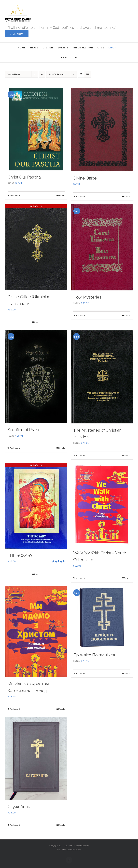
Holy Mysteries (87, 297)
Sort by (14, 74)
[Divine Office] (102, 130)
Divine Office (85, 178)
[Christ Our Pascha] (36, 129)
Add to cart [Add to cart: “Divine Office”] (81, 196)
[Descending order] (42, 74)
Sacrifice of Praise (24, 430)
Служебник (19, 807)
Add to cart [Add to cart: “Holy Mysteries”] (81, 315)
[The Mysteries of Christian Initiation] (102, 377)
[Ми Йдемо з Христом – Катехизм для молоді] (36, 631)
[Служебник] (36, 758)
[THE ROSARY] (36, 506)
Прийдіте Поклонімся (94, 655)
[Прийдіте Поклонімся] (102, 617)
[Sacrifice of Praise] (36, 376)
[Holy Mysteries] (102, 247)
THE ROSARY (20, 555)
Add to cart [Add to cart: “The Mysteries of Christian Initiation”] (81, 455)
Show (57, 74)
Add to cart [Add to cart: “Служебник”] (15, 825)
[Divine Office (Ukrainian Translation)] (36, 247)
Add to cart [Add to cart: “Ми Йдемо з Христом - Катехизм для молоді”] (15, 709)
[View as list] (88, 74)
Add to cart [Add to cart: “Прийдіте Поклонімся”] (81, 673)
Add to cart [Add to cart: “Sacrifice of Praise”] (15, 448)
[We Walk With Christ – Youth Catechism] (102, 505)
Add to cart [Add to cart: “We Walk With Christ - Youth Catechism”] (81, 578)
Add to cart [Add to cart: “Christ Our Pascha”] (15, 195)
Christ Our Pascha (24, 177)
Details (62, 195)
